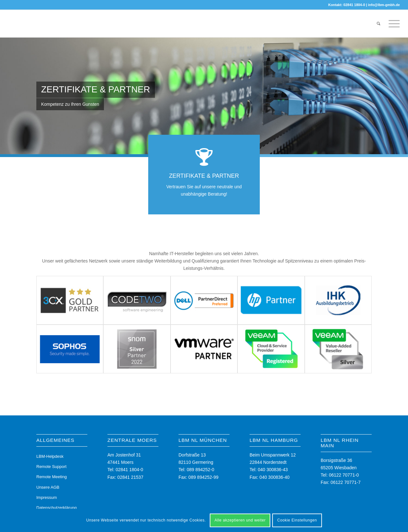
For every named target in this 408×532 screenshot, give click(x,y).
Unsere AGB (48, 487)
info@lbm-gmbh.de (384, 5)
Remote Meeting (51, 477)
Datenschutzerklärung (56, 508)
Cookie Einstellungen (297, 520)
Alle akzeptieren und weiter (240, 520)
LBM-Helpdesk (50, 456)
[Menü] (392, 24)
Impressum (47, 497)
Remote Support (51, 467)
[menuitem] (379, 24)
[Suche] (379, 24)
